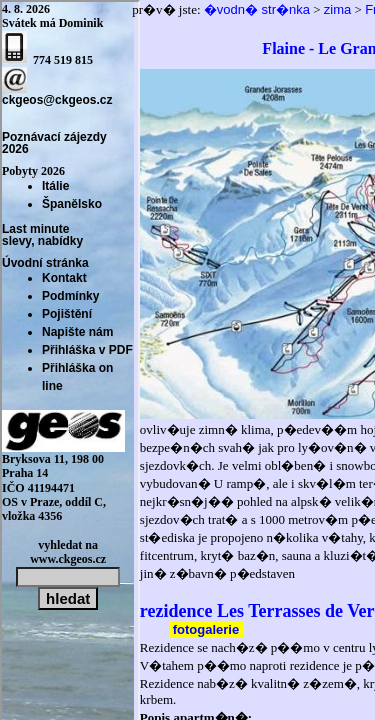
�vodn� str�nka (257, 9)
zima (337, 9)
